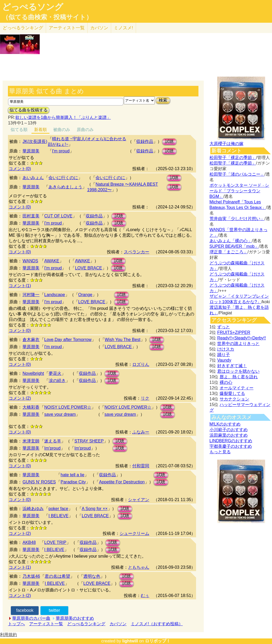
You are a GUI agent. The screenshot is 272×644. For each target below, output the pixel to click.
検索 (163, 100)
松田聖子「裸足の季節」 (233, 158)
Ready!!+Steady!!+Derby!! (242, 338)
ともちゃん (139, 567)
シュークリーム (134, 533)
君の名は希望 (57, 576)
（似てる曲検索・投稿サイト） (47, 17)
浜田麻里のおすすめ (229, 435)
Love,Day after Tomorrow (68, 340)
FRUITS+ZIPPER (234, 332)
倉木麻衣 (31, 340)
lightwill (130, 641)
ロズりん (141, 364)
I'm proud (61, 151)
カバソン (99, 28)
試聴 (169, 141)
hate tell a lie (72, 475)
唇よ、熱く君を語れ (239, 377)
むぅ (145, 596)
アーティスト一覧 (46, 624)
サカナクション (234, 399)
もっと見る (220, 452)
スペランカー (137, 252)
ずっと (224, 327)
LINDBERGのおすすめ (231, 441)
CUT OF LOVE (58, 216)
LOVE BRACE (88, 268)
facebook (25, 610)
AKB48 (29, 542)
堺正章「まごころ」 (229, 252)
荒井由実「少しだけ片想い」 (237, 219)
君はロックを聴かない (238, 371)
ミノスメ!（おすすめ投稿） (157, 624)
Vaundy (224, 360)
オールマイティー (237, 388)
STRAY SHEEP (89, 441)
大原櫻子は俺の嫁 (226, 144)
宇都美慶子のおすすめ (231, 446)
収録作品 (145, 141)
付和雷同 (141, 466)
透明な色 (92, 576)
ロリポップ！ (158, 641)
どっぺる (23, 28)
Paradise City (73, 482)
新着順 (40, 130)
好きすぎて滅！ (232, 366)
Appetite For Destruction (122, 482)
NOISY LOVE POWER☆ (68, 407)
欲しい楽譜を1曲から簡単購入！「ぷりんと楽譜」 (63, 117)
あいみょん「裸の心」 (231, 241)
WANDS (30, 261)
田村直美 (31, 216)
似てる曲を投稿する (29, 110)
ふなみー (141, 432)
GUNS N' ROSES (39, 482)
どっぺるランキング (86, 624)
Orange (85, 295)
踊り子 (224, 355)
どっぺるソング (33, 7)
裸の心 (226, 382)
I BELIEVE (58, 516)
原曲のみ (85, 130)
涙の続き (57, 381)
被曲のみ (62, 130)
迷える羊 (53, 441)
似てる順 (19, 130)
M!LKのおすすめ (225, 424)
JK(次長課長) (35, 141)
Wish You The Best (123, 340)
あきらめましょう (65, 187)
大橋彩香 (31, 407)
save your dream (60, 414)
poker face (58, 509)
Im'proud (52, 448)
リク (145, 398)
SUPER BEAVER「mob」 (234, 246)
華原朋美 (31, 151)
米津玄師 (31, 441)
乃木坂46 (31, 576)
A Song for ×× (95, 509)
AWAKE (52, 261)
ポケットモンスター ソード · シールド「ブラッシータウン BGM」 (239, 191)
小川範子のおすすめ (229, 430)
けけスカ (226, 349)
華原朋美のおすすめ (75, 618)
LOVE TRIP (55, 542)
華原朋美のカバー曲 (31, 618)
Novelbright (33, 373)
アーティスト (67, 28)
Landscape (55, 295)
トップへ (16, 624)
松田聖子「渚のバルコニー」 (237, 174)
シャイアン (139, 500)
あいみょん (33, 178)
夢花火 (55, 373)
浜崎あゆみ (33, 509)
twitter (54, 610)
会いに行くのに (63, 178)
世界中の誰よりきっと (238, 344)
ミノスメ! (123, 28)
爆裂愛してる (232, 393)
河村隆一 (31, 295)
